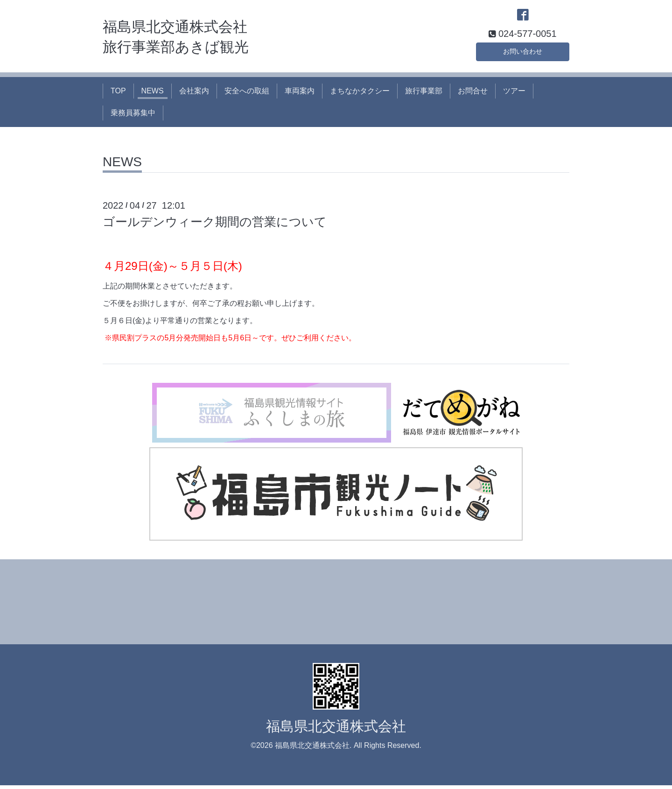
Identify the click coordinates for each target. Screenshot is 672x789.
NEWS (153, 95)
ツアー (514, 95)
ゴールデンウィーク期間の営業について (215, 225)
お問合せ (473, 95)
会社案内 (194, 95)
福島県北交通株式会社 (336, 730)
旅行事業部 (424, 95)
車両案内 (300, 95)
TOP (118, 95)
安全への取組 (247, 95)
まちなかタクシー (360, 95)
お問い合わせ (523, 53)
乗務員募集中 (133, 116)
